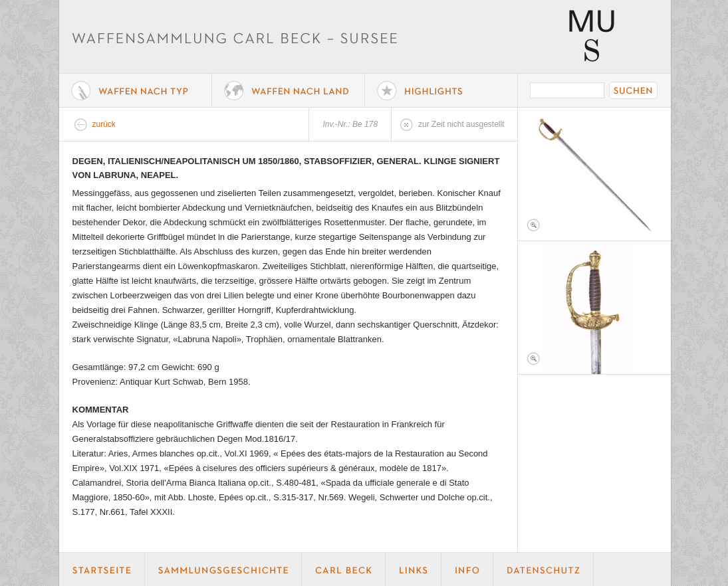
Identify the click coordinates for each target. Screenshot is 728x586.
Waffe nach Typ (136, 90)
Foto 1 (594, 174)
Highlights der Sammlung (441, 90)
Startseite (102, 569)
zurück (104, 124)
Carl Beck (344, 569)
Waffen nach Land (289, 90)
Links (414, 569)
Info (467, 569)
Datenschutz (544, 569)
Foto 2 (594, 308)
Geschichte (223, 569)
